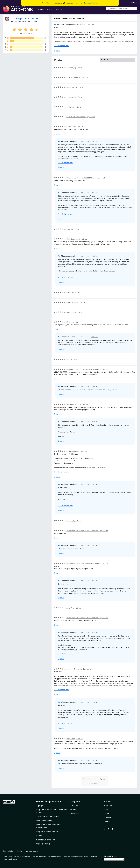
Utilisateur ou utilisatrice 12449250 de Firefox (83, 564)
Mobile (73, 810)
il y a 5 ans (82, 302)
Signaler (57, 51)
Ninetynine (70, 87)
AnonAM (70, 608)
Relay (106, 814)
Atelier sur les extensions (48, 817)
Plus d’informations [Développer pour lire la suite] (61, 46)
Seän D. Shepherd (73, 77)
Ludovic (69, 521)
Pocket (107, 822)
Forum (39, 836)
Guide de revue (43, 844)
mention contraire (13, 857)
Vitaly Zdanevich (73, 239)
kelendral (70, 312)
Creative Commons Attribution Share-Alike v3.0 (73, 857)
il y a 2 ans (84, 77)
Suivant (103, 779)
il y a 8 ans (91, 24)
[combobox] (122, 9)
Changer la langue (110, 856)
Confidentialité (8, 851)
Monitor (107, 818)
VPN (106, 810)
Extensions (40, 9)
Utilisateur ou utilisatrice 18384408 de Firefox (83, 178)
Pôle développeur (44, 821)
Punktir (69, 293)
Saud (68, 229)
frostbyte (70, 68)
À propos (40, 806)
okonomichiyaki (72, 302)
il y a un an (78, 68)
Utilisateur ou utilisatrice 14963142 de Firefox (83, 531)
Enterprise (75, 814)
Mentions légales (32, 851)
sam (68, 360)
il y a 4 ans (76, 293)
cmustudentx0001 (73, 405)
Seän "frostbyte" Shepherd (76, 117)
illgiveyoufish (71, 127)
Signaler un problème (46, 840)
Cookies (20, 851)
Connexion (133, 2)
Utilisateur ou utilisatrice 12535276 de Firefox (83, 618)
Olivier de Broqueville (74, 669)
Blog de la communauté (47, 832)
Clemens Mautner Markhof (26, 21)
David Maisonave (73, 451)
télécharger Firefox (90, 3)
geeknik (69, 107)
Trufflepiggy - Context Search (24, 19)
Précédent (87, 779)
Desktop (74, 806)
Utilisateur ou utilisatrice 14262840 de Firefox (83, 369)
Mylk (68, 322)
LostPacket (71, 739)
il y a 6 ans (74, 360)
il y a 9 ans (79, 739)
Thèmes (50, 9)
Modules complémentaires (49, 801)
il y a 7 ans (84, 451)
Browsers (108, 806)
